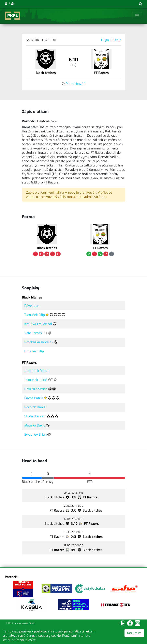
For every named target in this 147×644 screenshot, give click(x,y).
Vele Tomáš (33, 333)
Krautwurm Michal (38, 324)
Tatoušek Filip (35, 315)
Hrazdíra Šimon (36, 389)
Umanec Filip (34, 351)
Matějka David (35, 425)
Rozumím (134, 633)
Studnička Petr (35, 416)
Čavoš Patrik (34, 398)
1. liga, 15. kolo (111, 40)
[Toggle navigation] (137, 16)
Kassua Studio (28, 623)
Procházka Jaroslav (39, 342)
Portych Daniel (35, 407)
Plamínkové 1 (76, 84)
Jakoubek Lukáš (36, 380)
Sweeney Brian (35, 434)
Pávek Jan (32, 306)
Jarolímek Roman (37, 371)
